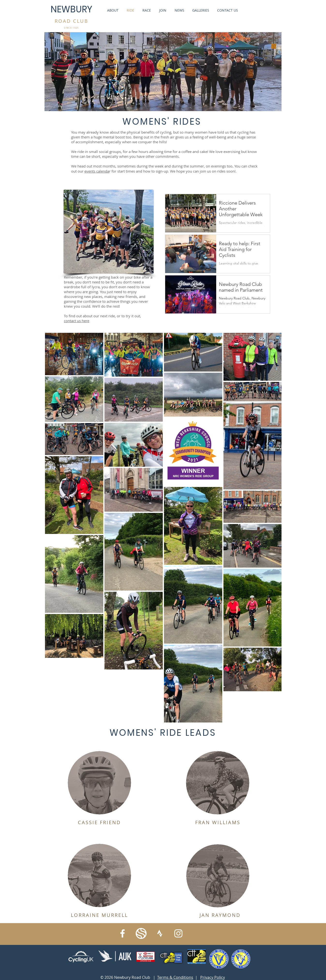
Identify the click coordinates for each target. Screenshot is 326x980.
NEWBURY (71, 9)
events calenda (97, 171)
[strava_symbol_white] (160, 933)
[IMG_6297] (141, 933)
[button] (99, 783)
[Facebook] (122, 933)
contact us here (77, 321)
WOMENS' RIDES (162, 122)
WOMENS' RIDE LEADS (163, 733)
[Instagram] (178, 933)
